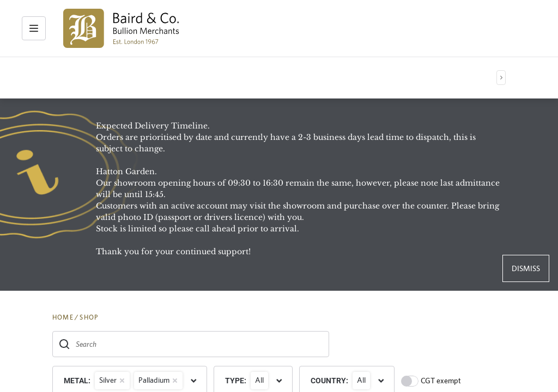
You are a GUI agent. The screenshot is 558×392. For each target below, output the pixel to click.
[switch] (410, 381)
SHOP (89, 317)
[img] (121, 28)
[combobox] (191, 344)
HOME (63, 317)
